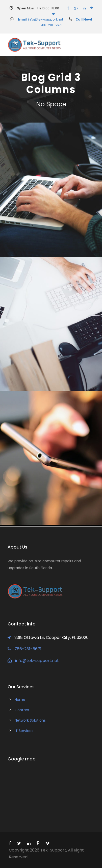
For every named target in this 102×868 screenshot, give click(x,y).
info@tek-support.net (37, 19)
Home (20, 700)
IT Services (24, 731)
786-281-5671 (24, 649)
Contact (22, 710)
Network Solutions (30, 720)
